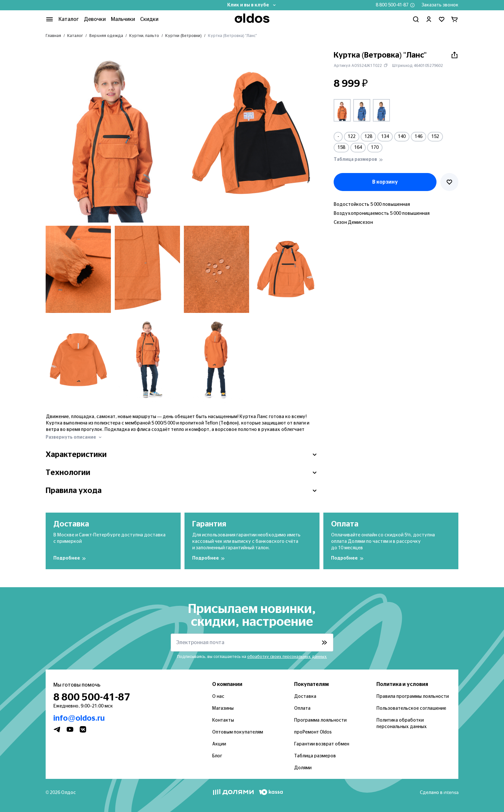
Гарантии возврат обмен (322, 744)
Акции (219, 744)
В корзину (385, 182)
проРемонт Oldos (313, 732)
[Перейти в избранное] (442, 19)
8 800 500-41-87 (392, 5)
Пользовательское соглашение (411, 708)
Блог (217, 756)
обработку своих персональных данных (287, 657)
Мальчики (123, 19)
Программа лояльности (320, 720)
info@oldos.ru (79, 718)
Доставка (305, 697)
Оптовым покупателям (238, 732)
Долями (303, 768)
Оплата (302, 708)
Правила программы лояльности (413, 697)
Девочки (95, 19)
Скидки (149, 19)
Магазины (223, 708)
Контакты (223, 720)
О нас (218, 697)
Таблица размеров (315, 756)
